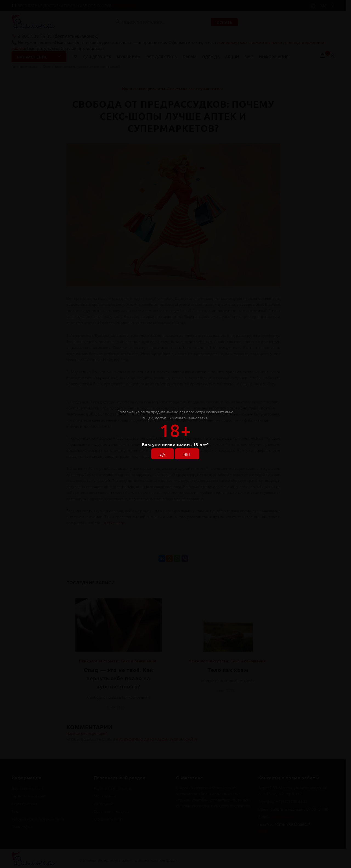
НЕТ (187, 454)
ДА (163, 454)
